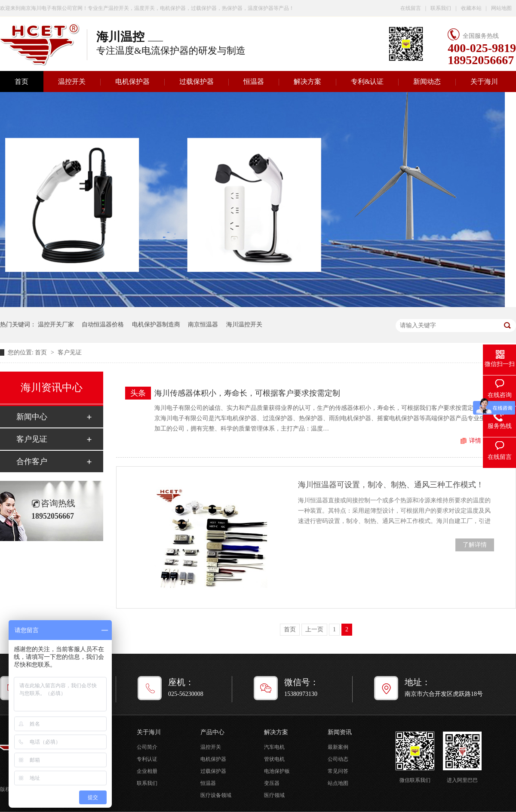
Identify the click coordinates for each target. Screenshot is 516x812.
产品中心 (212, 732)
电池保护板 (277, 771)
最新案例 (338, 747)
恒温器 (254, 82)
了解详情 (475, 545)
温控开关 (72, 82)
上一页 (314, 629)
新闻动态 (427, 82)
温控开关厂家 (56, 324)
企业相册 (147, 771)
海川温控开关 (244, 324)
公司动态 (338, 759)
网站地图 (501, 8)
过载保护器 (197, 82)
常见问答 (338, 771)
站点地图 (338, 783)
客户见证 (70, 352)
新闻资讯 (340, 732)
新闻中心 (32, 417)
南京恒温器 (203, 324)
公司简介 (147, 747)
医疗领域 (274, 795)
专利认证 (147, 759)
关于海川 (484, 82)
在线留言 (411, 8)
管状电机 (274, 759)
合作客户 (32, 461)
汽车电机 (274, 747)
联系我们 (441, 8)
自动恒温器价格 (103, 324)
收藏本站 (471, 8)
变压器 (272, 783)
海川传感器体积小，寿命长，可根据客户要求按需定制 (247, 393)
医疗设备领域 (216, 795)
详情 (475, 441)
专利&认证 (367, 82)
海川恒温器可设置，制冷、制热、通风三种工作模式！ (391, 485)
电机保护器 (132, 82)
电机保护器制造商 (156, 324)
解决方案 (307, 82)
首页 (42, 352)
